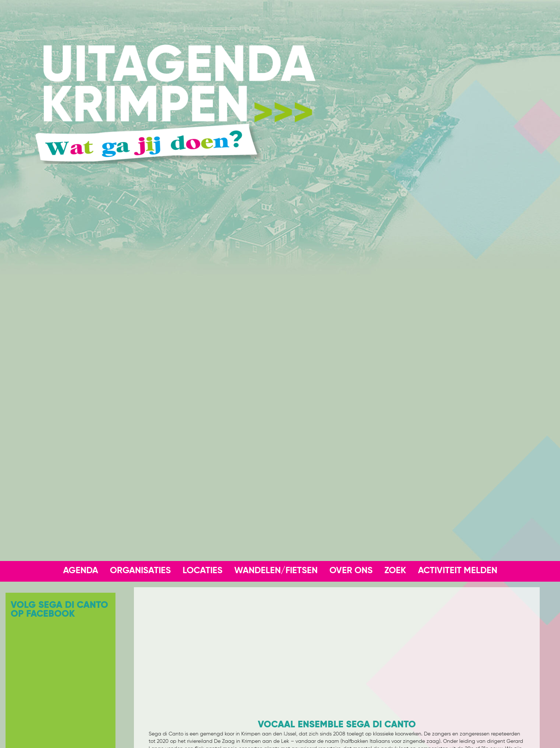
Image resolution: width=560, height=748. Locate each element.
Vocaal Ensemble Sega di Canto (337, 725)
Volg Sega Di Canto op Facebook (59, 610)
